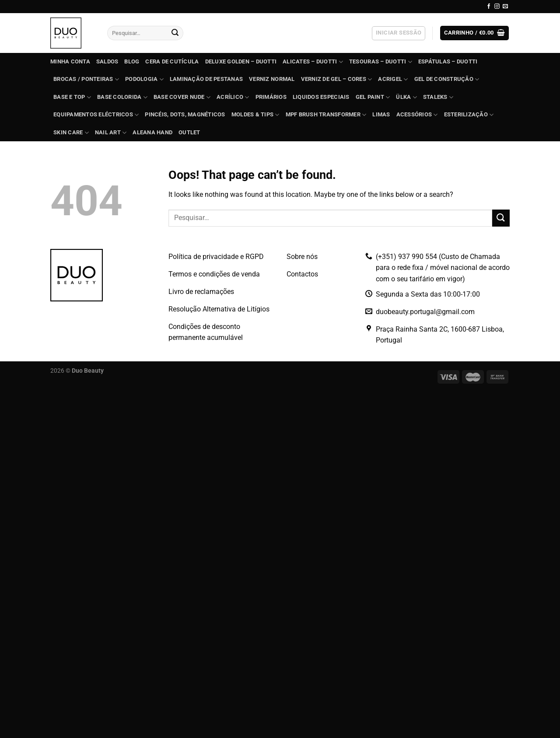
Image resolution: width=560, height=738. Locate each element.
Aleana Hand (152, 132)
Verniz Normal (272, 79)
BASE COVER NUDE (182, 97)
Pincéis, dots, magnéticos (185, 114)
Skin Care (71, 133)
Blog (132, 61)
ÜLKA (406, 97)
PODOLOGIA (144, 79)
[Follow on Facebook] (489, 7)
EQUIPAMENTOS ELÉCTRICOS (96, 115)
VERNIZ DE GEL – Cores (337, 79)
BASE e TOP (72, 97)
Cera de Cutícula (172, 61)
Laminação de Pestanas (206, 79)
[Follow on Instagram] (497, 7)
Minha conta (70, 61)
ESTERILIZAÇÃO (469, 115)
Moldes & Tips (255, 115)
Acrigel (393, 79)
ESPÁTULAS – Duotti (448, 61)
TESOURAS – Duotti (381, 62)
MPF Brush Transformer (326, 115)
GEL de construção (447, 79)
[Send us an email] (505, 7)
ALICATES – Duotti (313, 62)
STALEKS (438, 97)
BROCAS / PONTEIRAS (86, 79)
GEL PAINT (373, 97)
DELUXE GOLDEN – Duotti (241, 61)
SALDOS (107, 61)
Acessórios (417, 115)
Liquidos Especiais (321, 97)
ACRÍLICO (233, 97)
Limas (381, 114)
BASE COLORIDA (122, 97)
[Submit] (175, 33)
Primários (271, 97)
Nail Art (111, 133)
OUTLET (189, 132)
